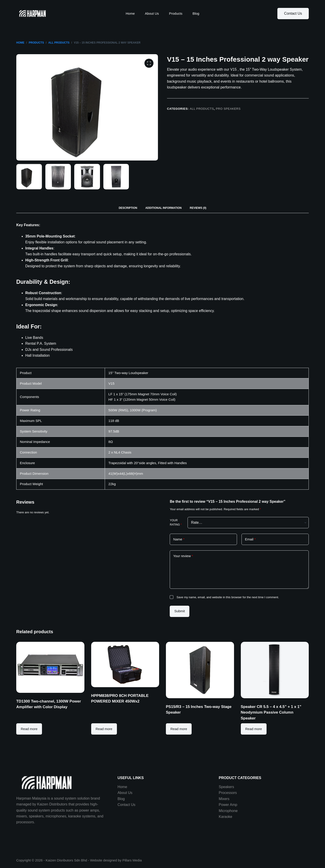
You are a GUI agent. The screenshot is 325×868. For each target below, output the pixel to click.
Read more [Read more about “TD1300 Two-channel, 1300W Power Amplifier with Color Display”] (29, 729)
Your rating (176, 523)
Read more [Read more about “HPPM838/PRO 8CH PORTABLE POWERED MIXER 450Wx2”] (104, 729)
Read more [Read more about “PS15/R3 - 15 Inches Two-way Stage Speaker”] (179, 729)
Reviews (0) (198, 208)
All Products (202, 109)
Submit (180, 611)
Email (250, 539)
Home (130, 13)
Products (176, 13)
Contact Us (293, 13)
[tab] (128, 208)
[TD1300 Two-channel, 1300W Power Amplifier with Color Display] (50, 667)
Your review (183, 556)
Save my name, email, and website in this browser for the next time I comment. (228, 597)
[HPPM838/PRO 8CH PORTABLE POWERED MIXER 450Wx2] (125, 664)
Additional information (164, 208)
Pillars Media (132, 860)
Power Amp (228, 805)
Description (128, 208)
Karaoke (225, 817)
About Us (152, 13)
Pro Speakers (228, 109)
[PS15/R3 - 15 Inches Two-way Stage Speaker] (200, 670)
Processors (228, 793)
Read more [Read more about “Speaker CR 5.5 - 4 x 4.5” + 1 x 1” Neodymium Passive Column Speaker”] (254, 729)
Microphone (228, 811)
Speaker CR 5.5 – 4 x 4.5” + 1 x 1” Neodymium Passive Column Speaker (271, 712)
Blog (196, 13)
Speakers (226, 787)
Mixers (224, 799)
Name (179, 539)
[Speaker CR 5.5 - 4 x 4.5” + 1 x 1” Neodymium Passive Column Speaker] (275, 670)
